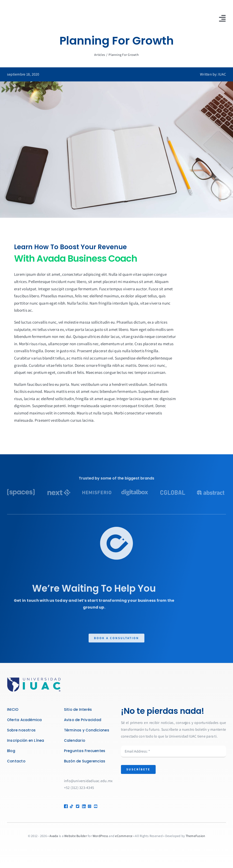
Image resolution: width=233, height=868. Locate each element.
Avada (54, 836)
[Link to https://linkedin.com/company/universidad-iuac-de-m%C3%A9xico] (83, 806)
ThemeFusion (195, 836)
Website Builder (76, 836)
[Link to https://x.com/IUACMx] (77, 806)
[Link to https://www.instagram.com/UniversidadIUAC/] (89, 806)
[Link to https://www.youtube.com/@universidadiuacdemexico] (100, 806)
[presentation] (157, 791)
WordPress (100, 836)
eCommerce (124, 836)
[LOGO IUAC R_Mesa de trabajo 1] (34, 679)
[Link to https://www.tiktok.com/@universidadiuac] (71, 806)
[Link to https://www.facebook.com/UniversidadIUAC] (65, 806)
